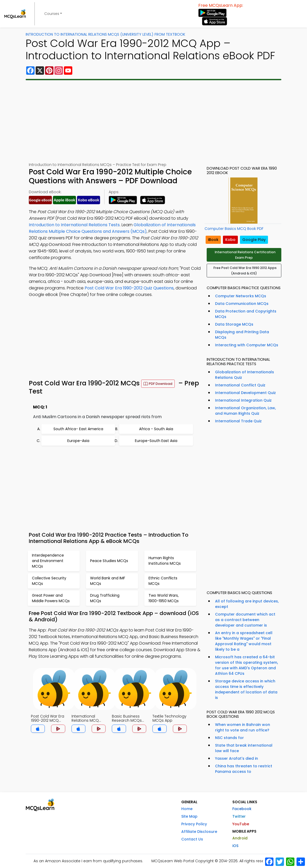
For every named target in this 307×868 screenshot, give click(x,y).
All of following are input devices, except (247, 604)
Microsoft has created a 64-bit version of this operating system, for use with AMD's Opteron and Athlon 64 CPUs (246, 665)
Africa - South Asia (156, 429)
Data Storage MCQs (234, 324)
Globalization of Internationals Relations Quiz (245, 375)
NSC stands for (229, 738)
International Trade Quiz (238, 421)
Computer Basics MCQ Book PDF (234, 229)
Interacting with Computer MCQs (247, 345)
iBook (213, 240)
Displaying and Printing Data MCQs (242, 335)
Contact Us (192, 839)
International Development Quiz (245, 393)
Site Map (189, 816)
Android (240, 838)
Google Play (254, 240)
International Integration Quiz (243, 400)
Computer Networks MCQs (241, 296)
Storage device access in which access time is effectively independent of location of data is (246, 689)
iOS (235, 846)
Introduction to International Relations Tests (74, 225)
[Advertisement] (153, 121)
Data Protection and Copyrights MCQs (246, 314)
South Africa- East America (78, 429)
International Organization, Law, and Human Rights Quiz (245, 411)
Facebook (242, 809)
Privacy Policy (194, 824)
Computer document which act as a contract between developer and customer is (245, 620)
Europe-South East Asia (156, 441)
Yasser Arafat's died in (237, 758)
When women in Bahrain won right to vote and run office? (243, 727)
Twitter (239, 816)
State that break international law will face (244, 748)
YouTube (241, 824)
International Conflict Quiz (240, 385)
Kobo (230, 240)
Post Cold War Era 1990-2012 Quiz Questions (129, 288)
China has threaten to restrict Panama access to (244, 769)
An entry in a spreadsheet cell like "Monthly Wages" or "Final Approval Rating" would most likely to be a (244, 641)
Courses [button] (52, 14)
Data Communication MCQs (242, 304)
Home (187, 809)
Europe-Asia (78, 441)
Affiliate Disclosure (199, 832)
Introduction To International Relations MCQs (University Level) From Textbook (105, 34)
